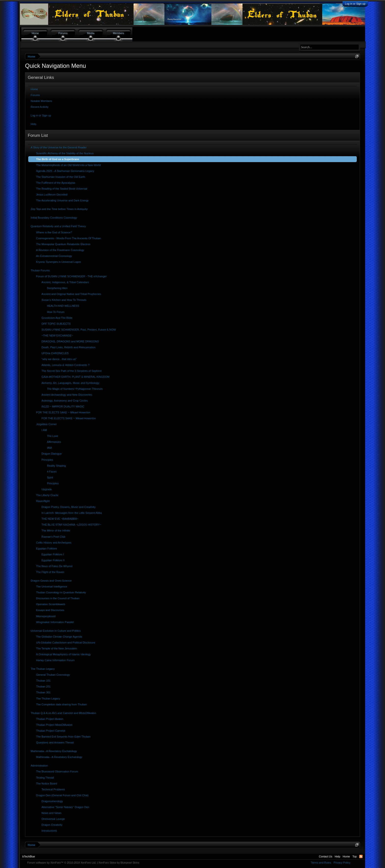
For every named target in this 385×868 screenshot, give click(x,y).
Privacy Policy (342, 863)
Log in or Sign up (355, 4)
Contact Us (326, 856)
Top (355, 856)
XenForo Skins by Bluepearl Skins (119, 863)
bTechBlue (29, 856)
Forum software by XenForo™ (62, 863)
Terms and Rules (321, 863)
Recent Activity (40, 107)
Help (34, 124)
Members (119, 33)
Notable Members (41, 101)
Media (91, 33)
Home (34, 89)
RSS (361, 856)
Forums (35, 95)
